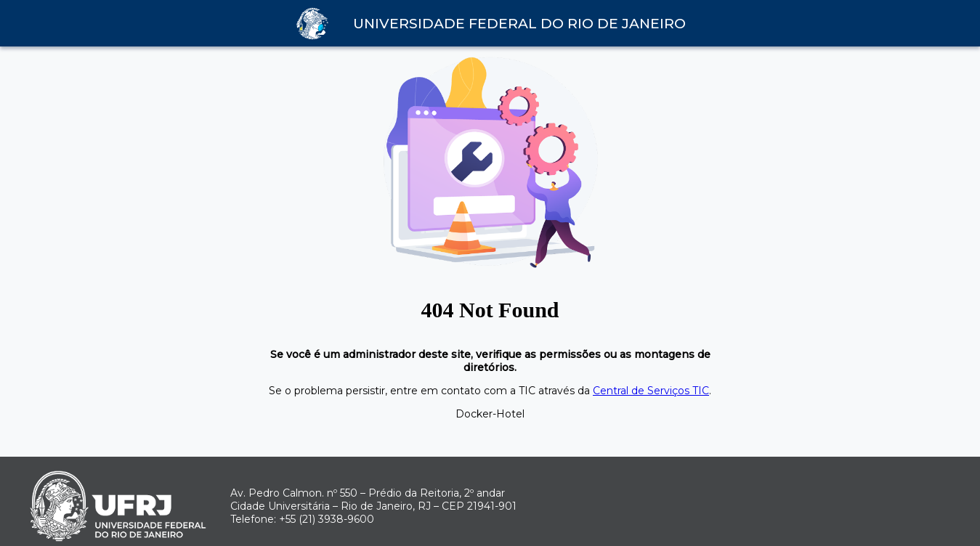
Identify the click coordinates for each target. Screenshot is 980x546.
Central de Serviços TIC (651, 391)
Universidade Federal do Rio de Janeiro (519, 24)
